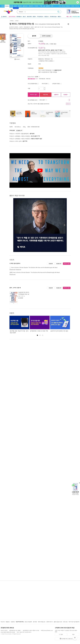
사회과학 (18, 134)
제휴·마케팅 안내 (42, 622)
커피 (52, 6)
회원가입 (63, 6)
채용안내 (8, 622)
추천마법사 (19, 17)
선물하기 (56, 95)
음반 (44, 6)
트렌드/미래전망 (25, 136)
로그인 (60, 6)
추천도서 (46, 17)
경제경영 (18, 136)
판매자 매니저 (50, 622)
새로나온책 (29, 17)
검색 (58, 12)
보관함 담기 (59, 264)
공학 (20, 141)
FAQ (73, 634)
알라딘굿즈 (25, 6)
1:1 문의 (61, 634)
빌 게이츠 (12, 27)
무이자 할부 (45, 84)
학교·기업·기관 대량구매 (74, 622)
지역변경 (55, 72)
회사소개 (3, 622)
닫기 (78, 2)
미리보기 (18, 59)
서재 (70, 17)
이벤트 (34, 17)
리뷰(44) (48, 79)
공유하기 (68, 24)
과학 (16, 141)
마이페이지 (68, 6)
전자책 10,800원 (46, 36)
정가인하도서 (40, 17)
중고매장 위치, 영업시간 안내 (68, 639)
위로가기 (75, 638)
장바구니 (77, 6)
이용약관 (13, 622)
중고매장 (36, 6)
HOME (3, 6)
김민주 (21, 27)
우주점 (41, 6)
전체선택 (51, 264)
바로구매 (45, 95)
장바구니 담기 (33, 95)
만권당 (15, 6)
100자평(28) (42, 79)
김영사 (32, 27)
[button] (64, 225)
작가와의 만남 (53, 17)
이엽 (25, 27)
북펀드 (59, 17)
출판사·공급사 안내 (58, 622)
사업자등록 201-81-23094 (15, 630)
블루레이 (48, 6)
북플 (67, 17)
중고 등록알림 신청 (33, 100)
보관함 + (66, 95)
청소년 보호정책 (28, 622)
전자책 (12, 6)
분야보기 (5, 17)
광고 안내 (65, 622)
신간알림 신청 (19, 131)
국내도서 (7, 6)
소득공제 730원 (57, 84)
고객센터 (73, 6)
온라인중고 (31, 6)
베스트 (24, 17)
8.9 (37, 79)
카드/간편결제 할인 (33, 84)
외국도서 (20, 6)
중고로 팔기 (43, 100)
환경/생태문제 (25, 134)
